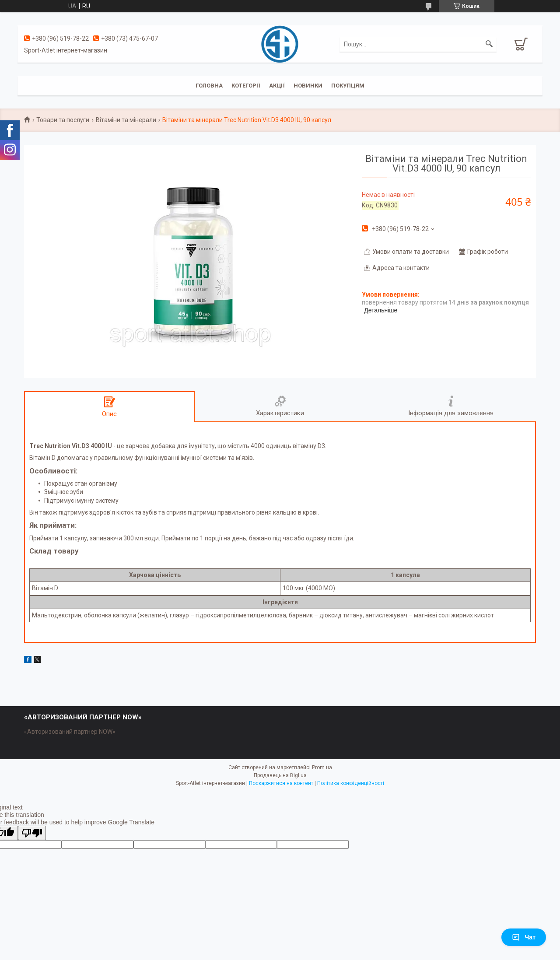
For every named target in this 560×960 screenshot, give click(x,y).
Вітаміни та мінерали (126, 120)
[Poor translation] (32, 833)
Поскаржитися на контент (281, 783)
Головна (209, 86)
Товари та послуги (63, 120)
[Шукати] (489, 44)
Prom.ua (322, 767)
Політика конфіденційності (351, 783)
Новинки (308, 86)
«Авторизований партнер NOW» (70, 732)
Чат (524, 937)
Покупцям (348, 86)
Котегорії (246, 86)
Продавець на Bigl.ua (280, 775)
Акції (277, 86)
